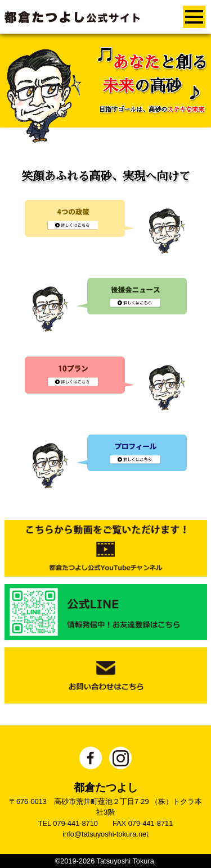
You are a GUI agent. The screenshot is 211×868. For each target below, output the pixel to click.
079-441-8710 (75, 823)
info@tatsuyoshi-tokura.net (105, 834)
